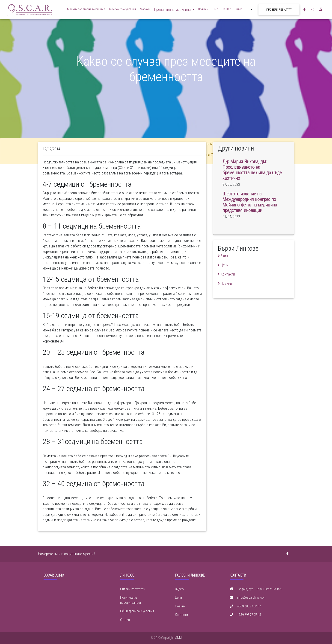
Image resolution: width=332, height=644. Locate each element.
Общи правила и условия (137, 611)
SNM (178, 638)
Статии (125, 620)
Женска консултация (123, 10)
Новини (203, 10)
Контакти (181, 615)
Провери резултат (279, 10)
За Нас (226, 10)
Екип (215, 10)
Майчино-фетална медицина (86, 10)
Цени (178, 598)
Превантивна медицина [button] (173, 10)
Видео (239, 10)
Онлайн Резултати (133, 589)
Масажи (145, 10)
